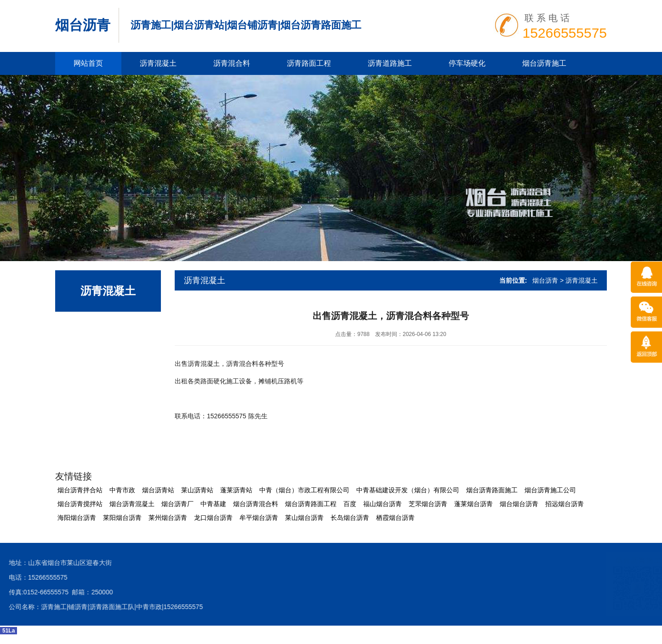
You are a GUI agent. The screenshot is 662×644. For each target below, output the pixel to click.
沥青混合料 (232, 63)
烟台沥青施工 (544, 63)
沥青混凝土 (158, 63)
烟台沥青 (83, 25)
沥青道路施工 (390, 63)
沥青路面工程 (309, 63)
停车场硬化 (467, 63)
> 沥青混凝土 (579, 280)
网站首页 (88, 63)
